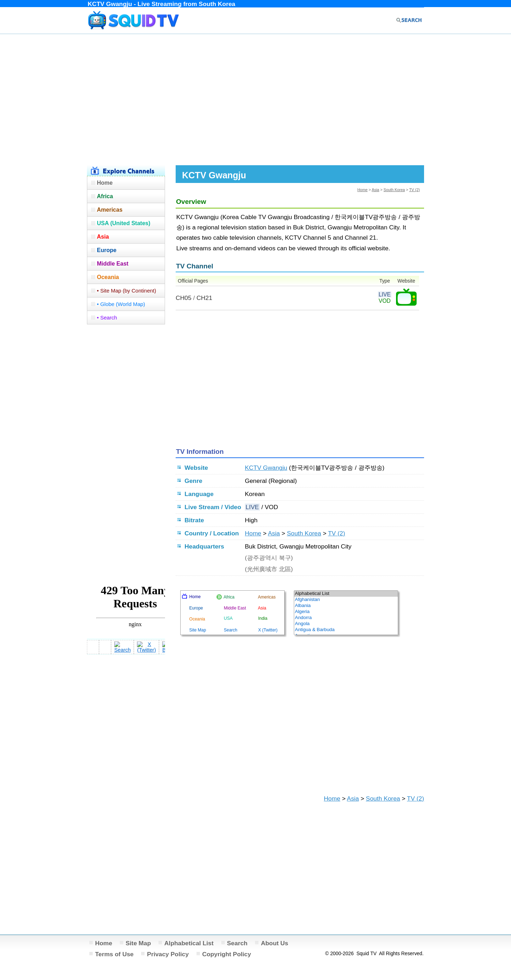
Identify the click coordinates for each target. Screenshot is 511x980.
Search (237, 943)
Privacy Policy (168, 954)
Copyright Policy (227, 954)
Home (362, 190)
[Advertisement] (255, 99)
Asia (376, 190)
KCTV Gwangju (266, 468)
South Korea (394, 190)
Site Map (138, 943)
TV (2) (414, 190)
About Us (274, 943)
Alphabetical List (189, 943)
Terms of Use (114, 954)
